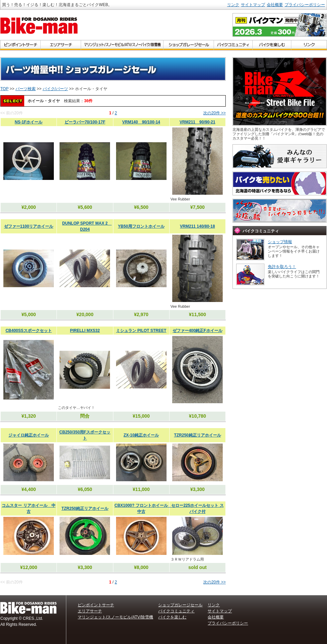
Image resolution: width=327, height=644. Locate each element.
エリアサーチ (90, 611)
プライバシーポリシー (305, 5)
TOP (4, 89)
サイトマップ (253, 5)
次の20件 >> (214, 113)
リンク (233, 5)
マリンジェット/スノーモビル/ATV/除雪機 (115, 617)
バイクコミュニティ (176, 611)
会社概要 (275, 5)
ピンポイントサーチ (96, 605)
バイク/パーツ (55, 89)
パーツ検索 (26, 89)
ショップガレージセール (180, 605)
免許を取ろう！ (282, 267)
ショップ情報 (280, 242)
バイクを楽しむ (172, 617)
